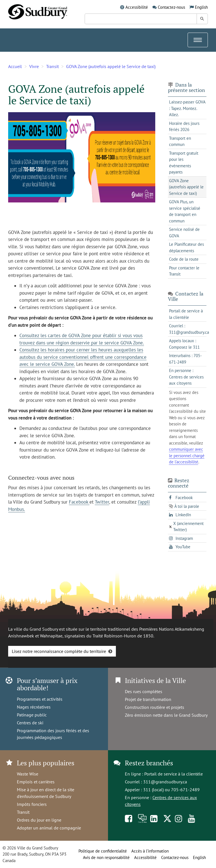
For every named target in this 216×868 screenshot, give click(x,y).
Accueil (15, 66)
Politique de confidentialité (103, 851)
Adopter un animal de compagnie (49, 828)
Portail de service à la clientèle (174, 774)
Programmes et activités (40, 699)
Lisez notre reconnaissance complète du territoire (59, 651)
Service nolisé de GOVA (184, 233)
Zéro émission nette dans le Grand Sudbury (166, 715)
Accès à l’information (150, 851)
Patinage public (32, 715)
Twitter (102, 502)
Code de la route (184, 259)
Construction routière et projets (155, 707)
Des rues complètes (144, 691)
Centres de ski (30, 723)
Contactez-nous (171, 7)
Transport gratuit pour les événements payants (184, 163)
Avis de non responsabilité (106, 857)
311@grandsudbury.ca (165, 782)
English (201, 7)
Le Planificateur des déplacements (186, 247)
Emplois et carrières (36, 782)
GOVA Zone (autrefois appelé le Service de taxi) (111, 66)
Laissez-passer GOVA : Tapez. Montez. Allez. (187, 108)
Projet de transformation (148, 699)
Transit (52, 66)
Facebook (79, 502)
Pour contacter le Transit (184, 271)
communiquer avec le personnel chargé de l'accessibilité (187, 456)
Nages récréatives (34, 707)
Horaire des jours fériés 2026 (184, 127)
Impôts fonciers (32, 804)
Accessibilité (137, 7)
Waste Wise (28, 774)
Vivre (34, 66)
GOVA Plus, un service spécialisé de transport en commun (185, 211)
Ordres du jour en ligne (39, 820)
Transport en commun (180, 141)
